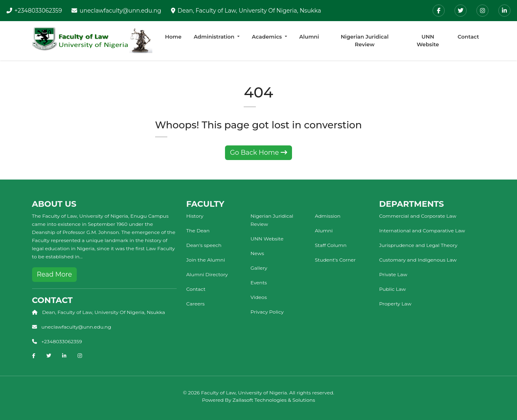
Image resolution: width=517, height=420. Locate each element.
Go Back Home (258, 153)
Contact (468, 37)
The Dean (198, 231)
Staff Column (331, 245)
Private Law (393, 274)
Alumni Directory (207, 274)
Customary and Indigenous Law (418, 260)
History (195, 216)
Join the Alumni (206, 260)
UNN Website (428, 41)
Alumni (309, 37)
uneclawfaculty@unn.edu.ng (120, 11)
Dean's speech (204, 245)
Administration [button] (215, 37)
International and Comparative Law (422, 231)
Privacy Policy (267, 312)
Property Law (396, 304)
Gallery (259, 268)
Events (259, 283)
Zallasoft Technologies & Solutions (274, 400)
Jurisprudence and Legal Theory (419, 245)
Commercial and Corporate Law (418, 216)
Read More (55, 274)
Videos (259, 297)
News (257, 253)
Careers (196, 304)
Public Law (393, 289)
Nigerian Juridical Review (365, 41)
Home (173, 37)
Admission (328, 216)
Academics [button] (267, 37)
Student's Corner (335, 260)
